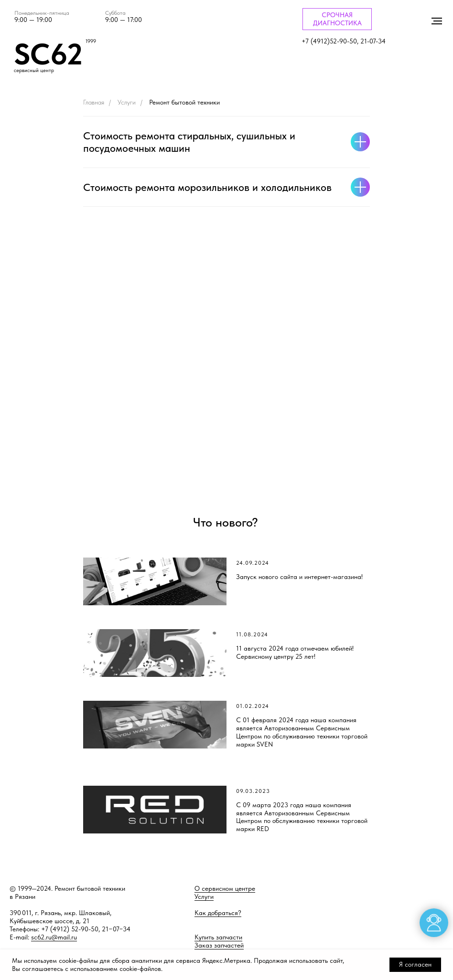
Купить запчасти (218, 937)
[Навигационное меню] (437, 21)
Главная (94, 102)
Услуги (127, 102)
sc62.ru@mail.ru (54, 937)
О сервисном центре (225, 888)
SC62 (48, 54)
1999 (91, 41)
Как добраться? (218, 913)
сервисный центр (34, 70)
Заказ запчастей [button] (219, 945)
